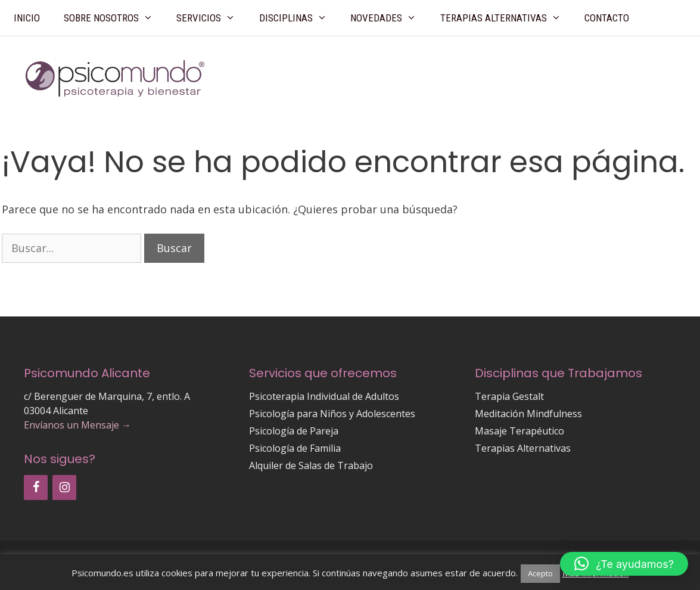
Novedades (389, 18)
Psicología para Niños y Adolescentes (332, 414)
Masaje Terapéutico (519, 431)
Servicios (212, 18)
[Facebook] (36, 487)
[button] (624, 564)
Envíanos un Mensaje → (77, 425)
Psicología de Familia (295, 448)
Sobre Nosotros (114, 18)
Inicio (27, 18)
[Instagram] (64, 487)
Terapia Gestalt (509, 396)
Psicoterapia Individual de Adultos (324, 396)
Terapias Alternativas (507, 18)
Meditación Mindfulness (528, 414)
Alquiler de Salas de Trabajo (311, 465)
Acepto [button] (540, 573)
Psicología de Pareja (294, 431)
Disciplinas (299, 18)
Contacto (607, 18)
